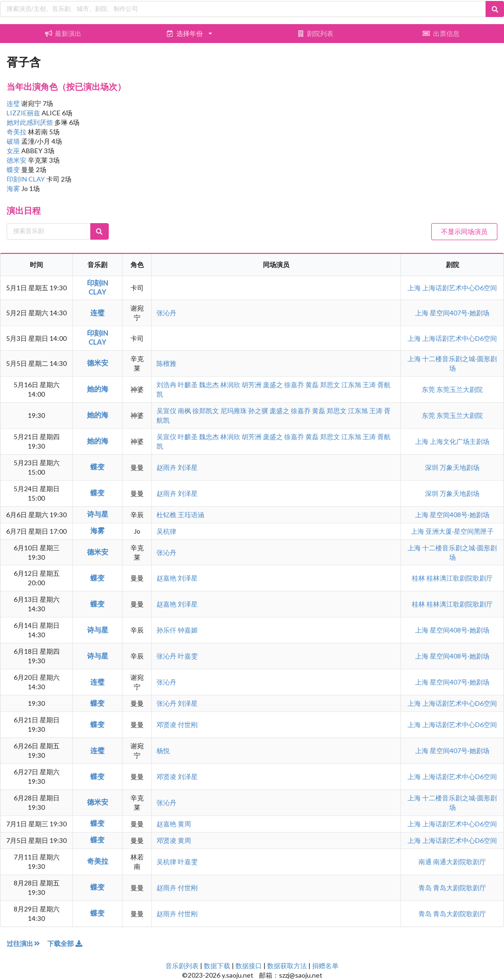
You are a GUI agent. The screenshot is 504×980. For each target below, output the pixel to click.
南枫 (184, 411)
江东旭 (351, 385)
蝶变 (14, 169)
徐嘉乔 (294, 385)
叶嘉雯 (188, 656)
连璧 (14, 103)
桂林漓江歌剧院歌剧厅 (460, 578)
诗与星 (98, 514)
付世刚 (188, 724)
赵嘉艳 (166, 578)
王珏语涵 (191, 515)
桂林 (419, 578)
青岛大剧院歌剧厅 (460, 888)
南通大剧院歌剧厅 (460, 862)
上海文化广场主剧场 (460, 441)
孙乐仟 (166, 630)
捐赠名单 (325, 966)
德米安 (17, 160)
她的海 (98, 389)
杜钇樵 (166, 515)
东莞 (429, 389)
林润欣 (230, 385)
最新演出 (63, 33)
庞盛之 (273, 385)
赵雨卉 (166, 467)
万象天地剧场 (460, 467)
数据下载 (217, 966)
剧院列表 (315, 33)
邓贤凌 (166, 724)
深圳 (432, 467)
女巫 (14, 151)
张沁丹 (166, 313)
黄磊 (312, 385)
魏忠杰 (209, 385)
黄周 (184, 824)
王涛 (369, 385)
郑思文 (330, 385)
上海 (415, 288)
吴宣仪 (166, 411)
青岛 (426, 888)
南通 (426, 862)
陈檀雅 (166, 363)
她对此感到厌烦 (30, 122)
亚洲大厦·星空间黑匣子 (460, 531)
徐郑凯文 (206, 411)
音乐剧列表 (182, 966)
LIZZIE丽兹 (24, 113)
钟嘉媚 (188, 630)
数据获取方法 (287, 966)
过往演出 (27, 943)
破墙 (14, 141)
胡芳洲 (252, 385)
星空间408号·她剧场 (460, 515)
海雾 (14, 188)
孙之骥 (258, 411)
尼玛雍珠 (234, 411)
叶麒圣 (188, 385)
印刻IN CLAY (26, 179)
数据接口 (249, 966)
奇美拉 (17, 132)
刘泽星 (188, 467)
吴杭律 (166, 531)
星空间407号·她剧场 (460, 313)
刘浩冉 (166, 385)
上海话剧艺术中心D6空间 (460, 288)
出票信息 (441, 33)
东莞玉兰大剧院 (460, 389)
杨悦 (163, 750)
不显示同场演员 (464, 231)
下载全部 (65, 943)
